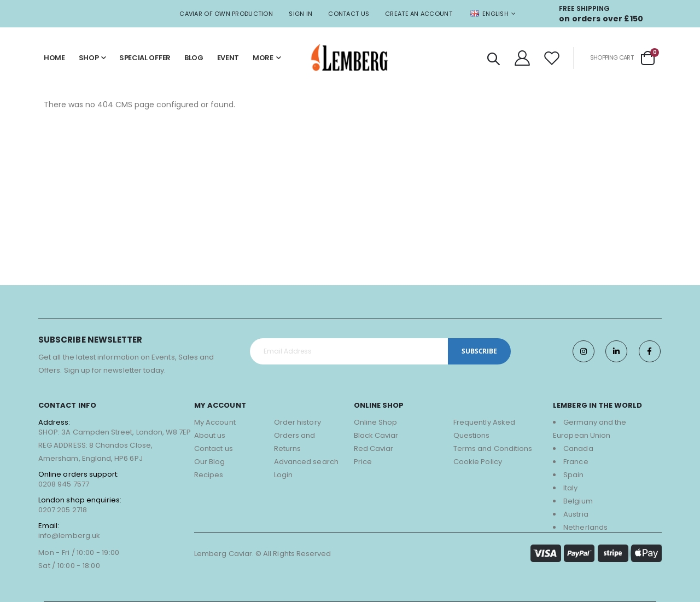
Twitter (616, 351)
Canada (578, 448)
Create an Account (419, 14)
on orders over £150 (601, 19)
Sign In (301, 14)
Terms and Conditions (493, 448)
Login (283, 475)
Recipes (209, 475)
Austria (576, 514)
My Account (215, 422)
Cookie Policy (478, 462)
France (576, 462)
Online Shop (376, 422)
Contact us (214, 448)
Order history (297, 422)
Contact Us (349, 14)
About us (210, 435)
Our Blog (210, 462)
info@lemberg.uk (69, 536)
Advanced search (306, 462)
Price (363, 462)
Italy (570, 488)
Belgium (578, 501)
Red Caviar (374, 448)
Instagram (583, 351)
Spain (573, 475)
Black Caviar (376, 435)
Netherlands (585, 527)
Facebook (650, 351)
